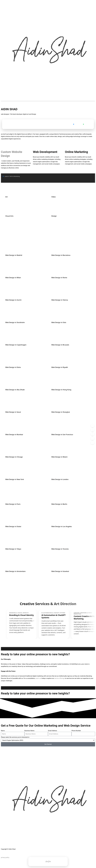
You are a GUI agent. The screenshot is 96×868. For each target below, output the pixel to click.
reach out (38, 679)
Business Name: (30, 731)
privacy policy (5, 858)
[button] (48, 101)
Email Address (52, 731)
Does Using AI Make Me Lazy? (63, 146)
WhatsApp (87, 124)
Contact (76, 124)
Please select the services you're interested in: (15, 737)
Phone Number (76, 731)
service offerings (60, 679)
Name (3, 731)
